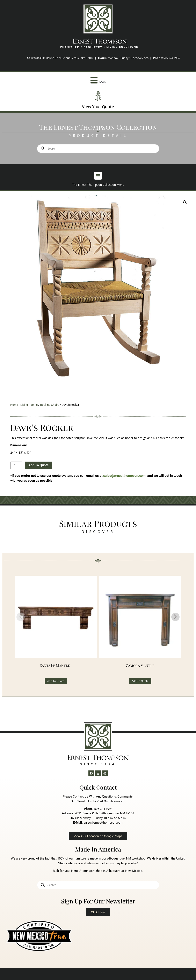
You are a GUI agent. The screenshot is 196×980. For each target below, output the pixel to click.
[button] (98, 80)
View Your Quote (98, 107)
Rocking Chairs (50, 405)
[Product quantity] (16, 465)
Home (14, 405)
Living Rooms (29, 405)
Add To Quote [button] (56, 681)
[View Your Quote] (98, 96)
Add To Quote (38, 465)
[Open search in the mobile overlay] (98, 149)
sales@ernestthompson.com (124, 476)
